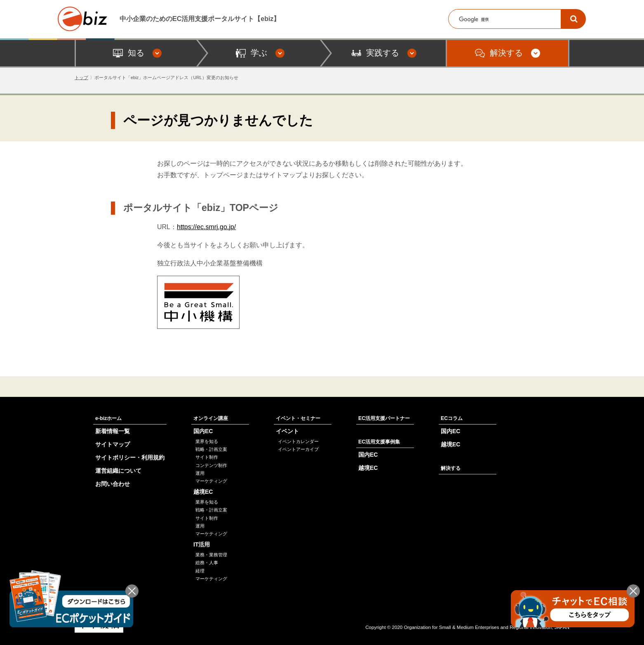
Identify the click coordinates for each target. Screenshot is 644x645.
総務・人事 (207, 563)
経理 (200, 571)
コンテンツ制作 (211, 465)
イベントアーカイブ (298, 449)
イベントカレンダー (298, 441)
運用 (200, 473)
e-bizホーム (108, 418)
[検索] (573, 19)
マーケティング (211, 481)
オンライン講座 (211, 418)
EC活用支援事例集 (379, 442)
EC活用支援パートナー (384, 418)
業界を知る (207, 441)
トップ (81, 77)
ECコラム (452, 418)
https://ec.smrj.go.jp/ (206, 227)
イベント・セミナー (298, 418)
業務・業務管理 (211, 555)
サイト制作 (207, 457)
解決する (451, 468)
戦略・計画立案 (211, 449)
